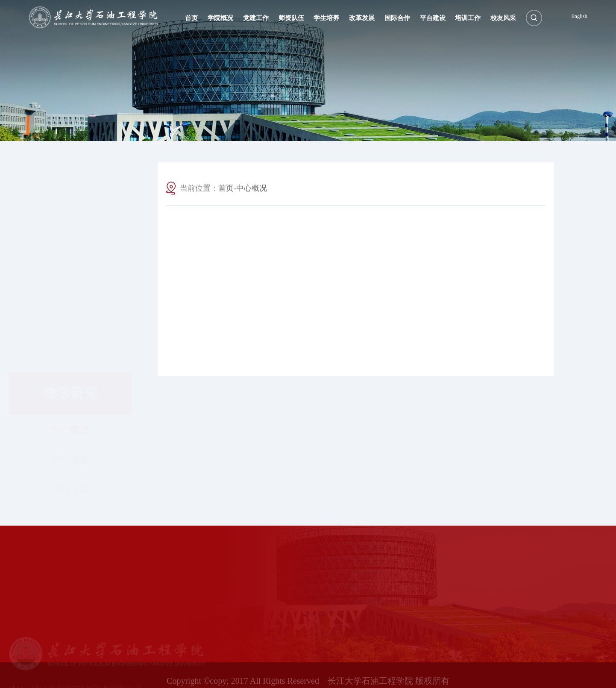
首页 (226, 191)
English (579, 16)
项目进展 (70, 297)
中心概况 (70, 236)
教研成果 (70, 266)
